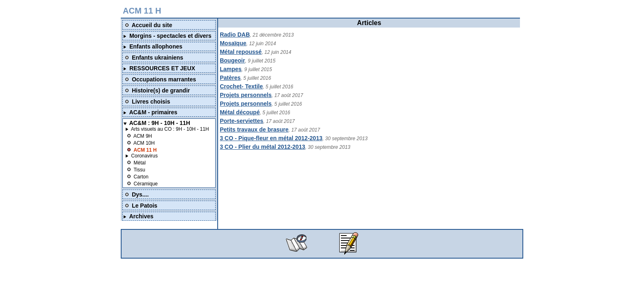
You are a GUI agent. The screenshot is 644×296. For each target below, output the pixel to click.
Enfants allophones (156, 46)
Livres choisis (151, 102)
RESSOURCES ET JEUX (162, 68)
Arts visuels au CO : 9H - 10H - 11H (170, 129)
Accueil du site (152, 25)
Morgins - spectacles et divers (170, 36)
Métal (139, 163)
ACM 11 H (145, 150)
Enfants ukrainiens (158, 58)
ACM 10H (144, 143)
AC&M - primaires (153, 112)
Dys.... (140, 194)
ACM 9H (143, 136)
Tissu (139, 170)
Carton (141, 177)
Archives (141, 216)
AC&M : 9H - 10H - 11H (160, 123)
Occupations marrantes (164, 79)
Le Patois (145, 206)
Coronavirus (144, 156)
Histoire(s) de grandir (161, 90)
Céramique (146, 184)
